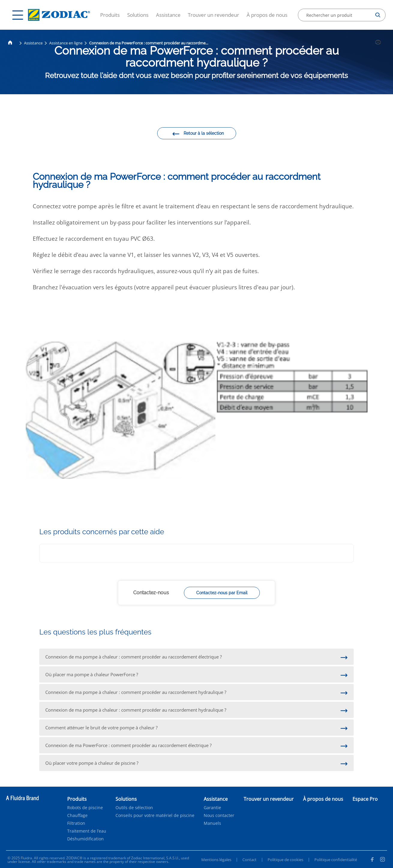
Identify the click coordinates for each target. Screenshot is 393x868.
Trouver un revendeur (213, 15)
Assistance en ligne (66, 43)
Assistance (168, 15)
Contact (249, 860)
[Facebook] (372, 860)
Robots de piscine (85, 808)
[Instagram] (382, 860)
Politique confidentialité (336, 860)
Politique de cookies (285, 860)
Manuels (212, 823)
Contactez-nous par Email (222, 593)
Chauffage (77, 815)
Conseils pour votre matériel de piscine (155, 815)
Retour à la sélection (198, 134)
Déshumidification (85, 839)
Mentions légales (216, 860)
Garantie (212, 808)
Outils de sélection (134, 808)
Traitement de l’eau (87, 831)
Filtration (76, 823)
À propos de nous (267, 15)
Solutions (138, 15)
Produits (110, 15)
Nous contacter (219, 815)
